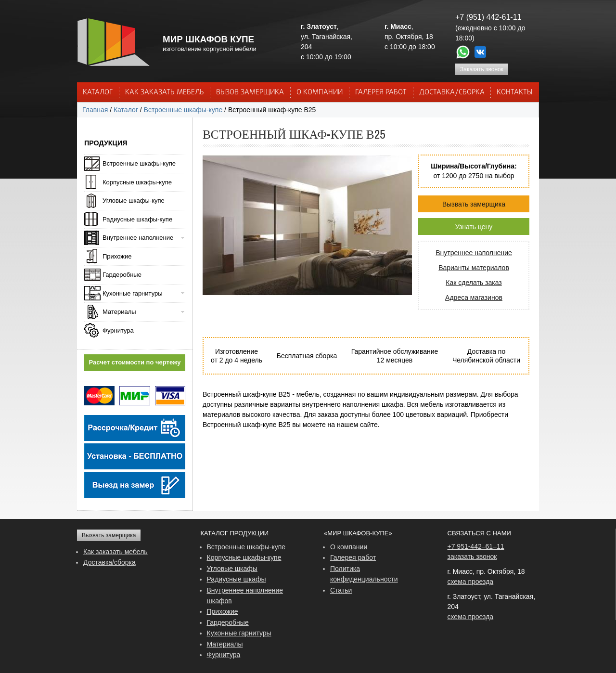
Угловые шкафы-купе (134, 201)
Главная (95, 110)
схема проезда (471, 582)
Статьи (341, 590)
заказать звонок (472, 557)
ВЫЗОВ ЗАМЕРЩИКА (250, 92)
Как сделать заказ (474, 283)
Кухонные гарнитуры (133, 293)
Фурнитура (118, 330)
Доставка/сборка (109, 562)
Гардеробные (122, 275)
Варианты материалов (474, 268)
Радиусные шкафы (237, 579)
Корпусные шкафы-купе (137, 182)
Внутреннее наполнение (474, 253)
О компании (349, 547)
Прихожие (117, 256)
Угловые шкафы (232, 569)
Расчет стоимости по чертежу (135, 362)
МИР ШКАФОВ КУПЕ (208, 39)
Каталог (98, 92)
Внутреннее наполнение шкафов (245, 595)
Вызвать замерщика (474, 204)
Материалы (119, 312)
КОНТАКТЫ (514, 92)
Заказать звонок (482, 69)
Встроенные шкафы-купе (183, 110)
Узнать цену (474, 227)
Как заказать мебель (115, 552)
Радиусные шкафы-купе (137, 219)
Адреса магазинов (474, 298)
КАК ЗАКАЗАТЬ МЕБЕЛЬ (165, 92)
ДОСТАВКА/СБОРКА (452, 92)
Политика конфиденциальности (364, 574)
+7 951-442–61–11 (476, 546)
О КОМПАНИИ (320, 92)
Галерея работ (381, 92)
